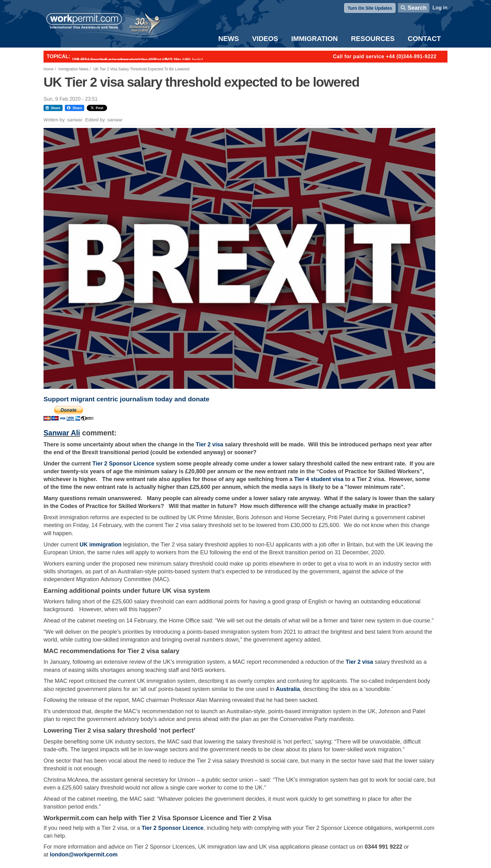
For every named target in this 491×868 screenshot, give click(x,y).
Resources (373, 39)
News (229, 39)
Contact (424, 39)
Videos (265, 39)
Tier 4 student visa (319, 479)
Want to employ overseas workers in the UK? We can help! (138, 60)
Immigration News (74, 69)
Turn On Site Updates (370, 8)
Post (97, 108)
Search (417, 8)
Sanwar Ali (62, 433)
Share (53, 108)
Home (49, 69)
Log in (440, 8)
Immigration (315, 39)
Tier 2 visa (209, 444)
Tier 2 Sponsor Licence (123, 464)
